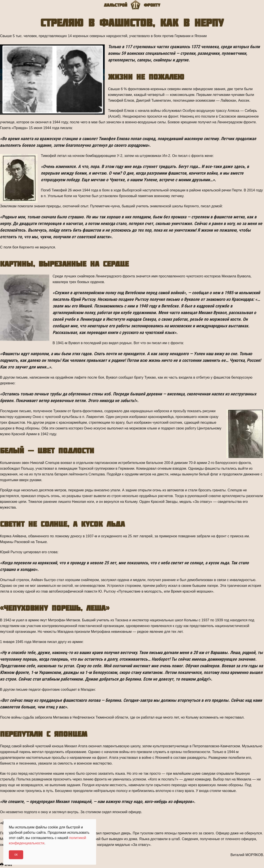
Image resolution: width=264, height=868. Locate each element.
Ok (16, 855)
